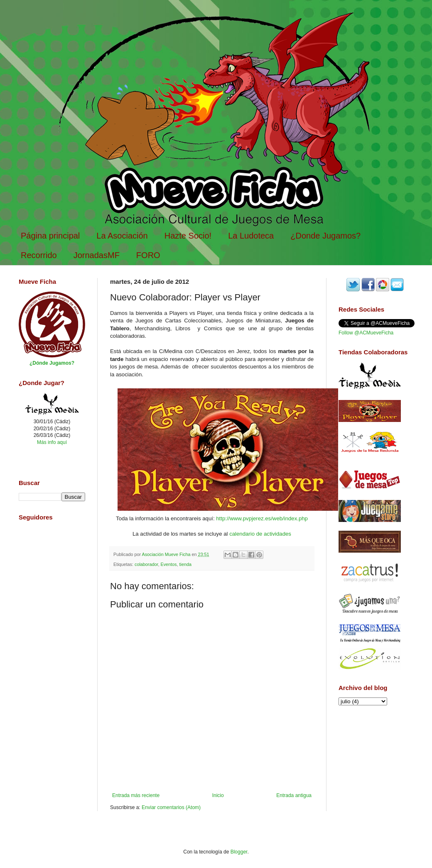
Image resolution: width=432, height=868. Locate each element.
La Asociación (122, 236)
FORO (148, 255)
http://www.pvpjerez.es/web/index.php (262, 518)
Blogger (239, 852)
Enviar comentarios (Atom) (171, 807)
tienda (185, 564)
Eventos (168, 564)
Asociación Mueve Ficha (167, 554)
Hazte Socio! (188, 236)
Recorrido (39, 255)
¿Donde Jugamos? (325, 236)
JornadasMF (97, 255)
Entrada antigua (294, 795)
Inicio (218, 795)
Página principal (50, 236)
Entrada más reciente (136, 795)
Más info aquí (52, 442)
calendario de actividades (260, 534)
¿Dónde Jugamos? (52, 363)
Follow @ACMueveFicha (366, 333)
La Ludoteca (251, 236)
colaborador (146, 564)
